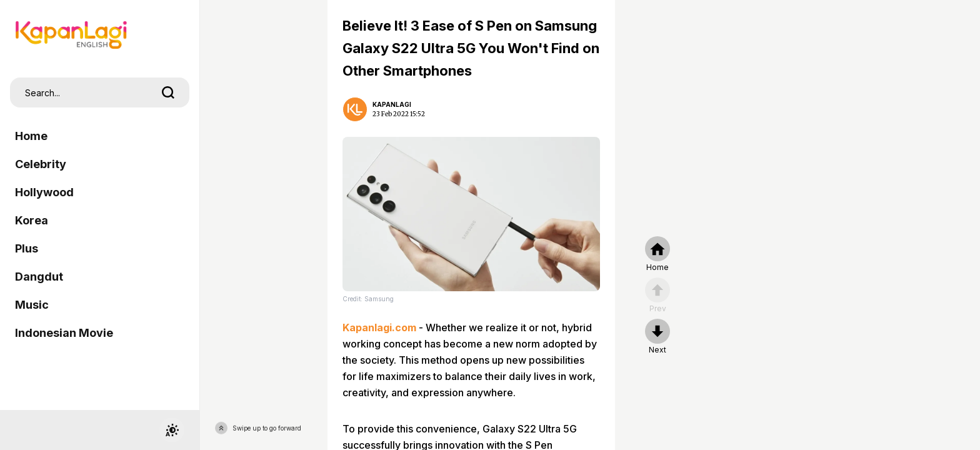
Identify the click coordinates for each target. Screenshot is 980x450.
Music (32, 305)
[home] (657, 254)
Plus (27, 248)
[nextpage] (657, 337)
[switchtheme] (172, 430)
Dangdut (39, 277)
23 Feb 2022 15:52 (399, 114)
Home (31, 136)
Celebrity (41, 164)
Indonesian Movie (64, 333)
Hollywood (44, 192)
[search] (168, 92)
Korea (32, 220)
